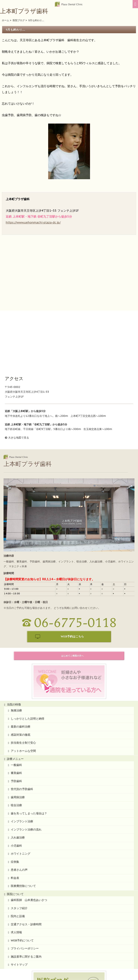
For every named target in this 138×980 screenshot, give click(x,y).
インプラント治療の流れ (26, 774)
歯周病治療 (18, 742)
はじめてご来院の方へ (72, 600)
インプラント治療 (22, 766)
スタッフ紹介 (19, 853)
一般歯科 (16, 710)
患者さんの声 (19, 814)
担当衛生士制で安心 (23, 687)
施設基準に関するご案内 (26, 901)
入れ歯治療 (18, 782)
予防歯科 (16, 726)
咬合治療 (16, 750)
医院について (15, 839)
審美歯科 (16, 718)
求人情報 (16, 877)
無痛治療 (16, 655)
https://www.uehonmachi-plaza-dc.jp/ (33, 222)
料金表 (15, 823)
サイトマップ (19, 909)
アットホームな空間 (23, 696)
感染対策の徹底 (21, 679)
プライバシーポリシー (25, 893)
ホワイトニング (21, 798)
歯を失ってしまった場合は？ (29, 758)
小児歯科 (16, 790)
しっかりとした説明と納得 (28, 663)
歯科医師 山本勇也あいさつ (29, 845)
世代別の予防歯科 (22, 734)
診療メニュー (15, 704)
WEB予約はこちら (72, 581)
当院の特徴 (14, 649)
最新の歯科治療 (21, 671)
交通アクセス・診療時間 (26, 869)
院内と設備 (18, 861)
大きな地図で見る (19, 382)
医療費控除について (23, 831)
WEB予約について (22, 885)
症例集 (15, 806)
